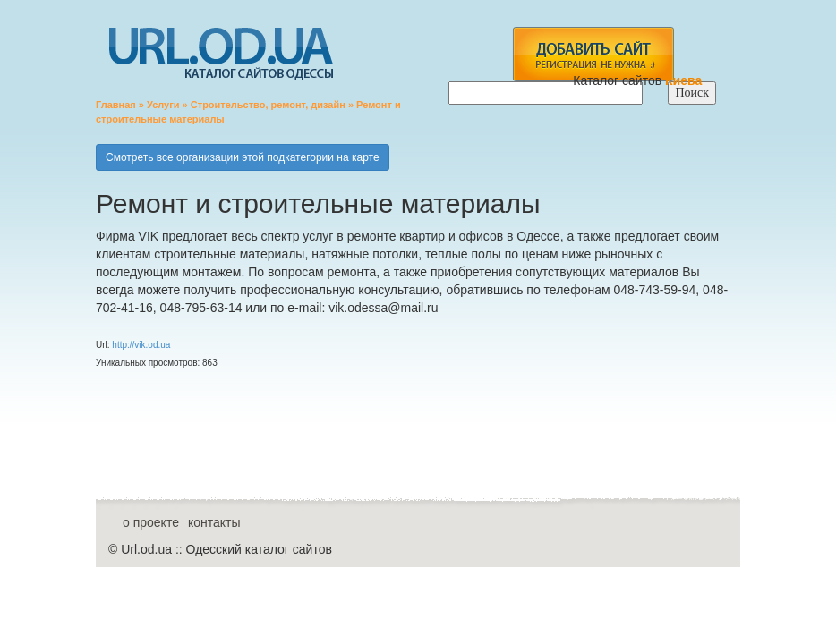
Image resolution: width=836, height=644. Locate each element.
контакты (214, 522)
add (593, 54)
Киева (685, 80)
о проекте (151, 522)
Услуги (163, 105)
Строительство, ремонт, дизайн (268, 105)
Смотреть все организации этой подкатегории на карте (243, 157)
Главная (116, 105)
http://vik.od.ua (141, 345)
